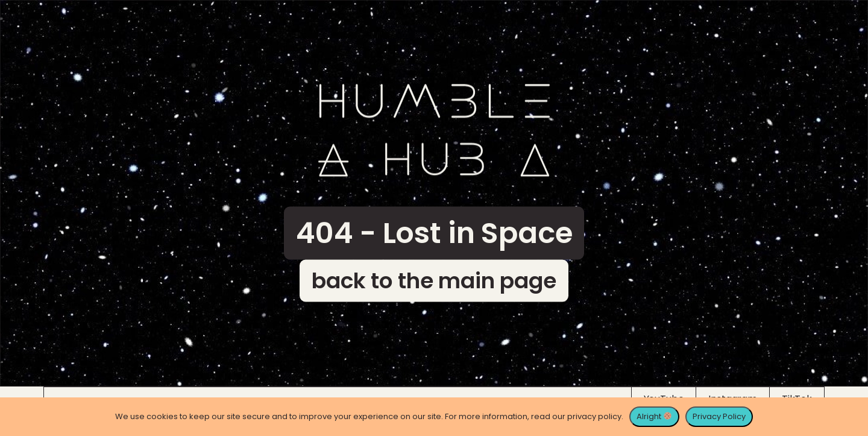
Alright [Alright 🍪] (654, 416)
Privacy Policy (719, 416)
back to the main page (434, 281)
